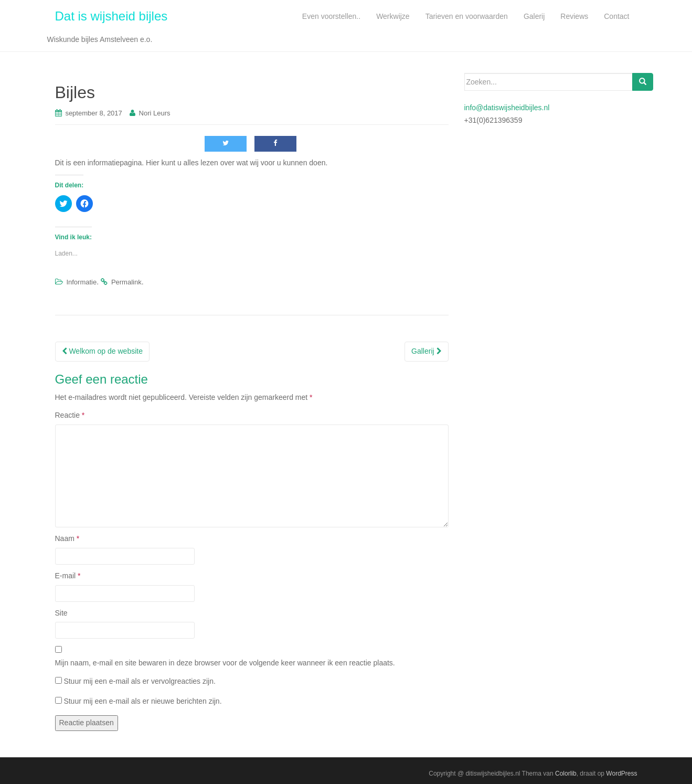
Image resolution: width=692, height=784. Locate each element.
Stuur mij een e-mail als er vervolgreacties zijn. (139, 681)
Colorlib (566, 774)
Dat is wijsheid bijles (111, 16)
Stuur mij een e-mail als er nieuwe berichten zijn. (142, 701)
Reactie (70, 415)
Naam (67, 538)
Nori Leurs (155, 113)
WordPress (621, 774)
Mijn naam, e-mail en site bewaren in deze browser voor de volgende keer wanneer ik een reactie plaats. (225, 663)
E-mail (68, 576)
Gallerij (426, 351)
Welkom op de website (102, 351)
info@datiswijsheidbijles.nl (507, 108)
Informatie (81, 282)
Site (61, 613)
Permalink (126, 282)
